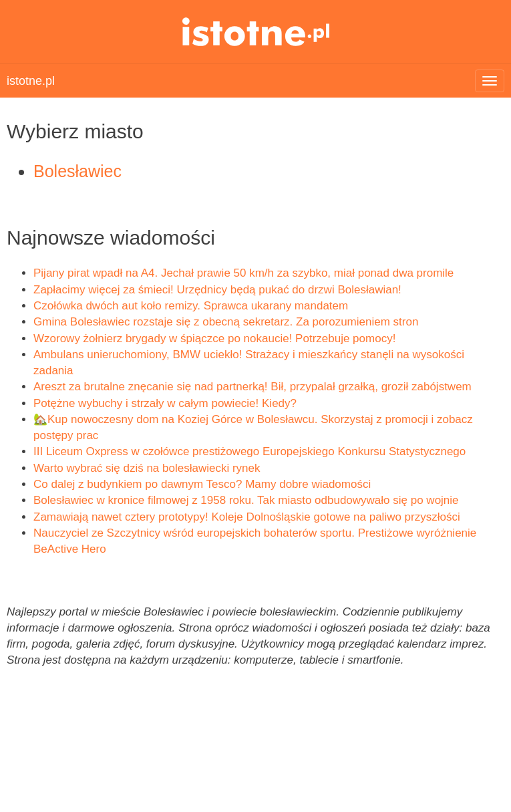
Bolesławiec (77, 171)
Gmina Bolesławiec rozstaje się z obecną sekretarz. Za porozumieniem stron (226, 322)
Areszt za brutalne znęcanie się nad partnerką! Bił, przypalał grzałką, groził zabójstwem (252, 387)
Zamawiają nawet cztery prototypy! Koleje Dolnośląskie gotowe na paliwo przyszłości (247, 517)
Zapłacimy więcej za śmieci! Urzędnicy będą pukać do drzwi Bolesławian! (217, 290)
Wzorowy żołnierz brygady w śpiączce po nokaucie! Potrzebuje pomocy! (214, 339)
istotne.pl (255, 32)
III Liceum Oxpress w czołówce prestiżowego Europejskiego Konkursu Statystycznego (249, 451)
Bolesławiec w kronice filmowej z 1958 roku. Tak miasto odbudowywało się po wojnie (246, 500)
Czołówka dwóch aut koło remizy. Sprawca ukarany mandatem (191, 306)
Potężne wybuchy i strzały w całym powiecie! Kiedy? (165, 403)
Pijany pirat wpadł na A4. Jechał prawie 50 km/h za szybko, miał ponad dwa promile (243, 273)
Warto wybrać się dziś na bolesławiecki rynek (147, 468)
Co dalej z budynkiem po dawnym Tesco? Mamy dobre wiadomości (202, 484)
